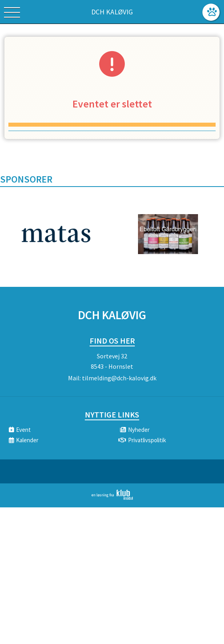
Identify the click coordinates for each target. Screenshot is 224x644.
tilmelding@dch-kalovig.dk (119, 378)
